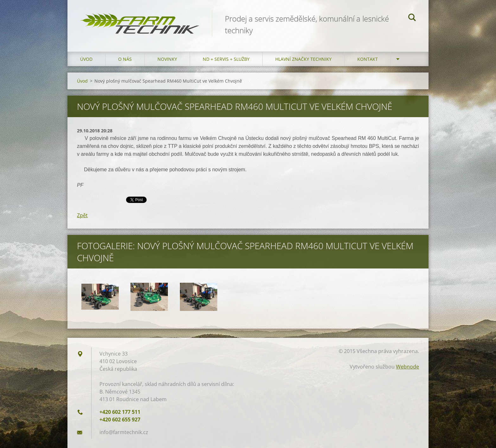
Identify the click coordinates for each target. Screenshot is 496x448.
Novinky (167, 59)
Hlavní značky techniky (303, 59)
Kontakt (368, 59)
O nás (125, 59)
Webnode (407, 367)
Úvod (86, 59)
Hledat (412, 18)
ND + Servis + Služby (226, 59)
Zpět (82, 215)
